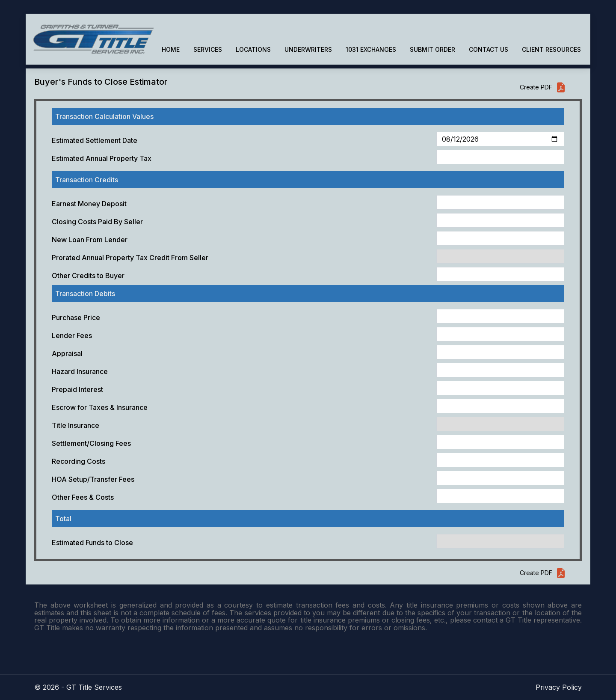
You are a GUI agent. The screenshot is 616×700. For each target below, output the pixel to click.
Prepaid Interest (77, 389)
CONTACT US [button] (489, 49)
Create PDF (543, 87)
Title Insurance (76, 425)
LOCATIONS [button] (253, 49)
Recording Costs (78, 461)
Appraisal (67, 353)
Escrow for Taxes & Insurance (100, 407)
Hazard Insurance (80, 371)
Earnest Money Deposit (89, 204)
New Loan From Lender (90, 240)
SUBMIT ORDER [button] (432, 49)
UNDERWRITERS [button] (308, 49)
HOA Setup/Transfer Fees (93, 479)
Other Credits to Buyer (88, 276)
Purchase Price (76, 317)
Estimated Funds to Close (92, 543)
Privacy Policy (559, 687)
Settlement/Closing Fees (91, 443)
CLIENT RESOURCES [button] (551, 49)
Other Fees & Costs (83, 497)
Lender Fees (72, 335)
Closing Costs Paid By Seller (97, 222)
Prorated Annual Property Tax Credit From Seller (130, 258)
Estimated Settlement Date (95, 140)
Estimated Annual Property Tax (102, 158)
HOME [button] (171, 49)
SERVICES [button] (208, 49)
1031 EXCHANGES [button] (371, 49)
